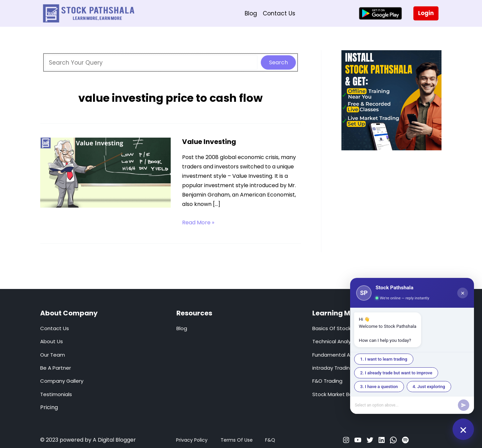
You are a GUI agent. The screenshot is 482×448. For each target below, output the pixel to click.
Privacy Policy (192, 440)
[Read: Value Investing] (105, 174)
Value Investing (209, 142)
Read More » (198, 223)
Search (278, 62)
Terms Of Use (237, 440)
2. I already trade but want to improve (396, 373)
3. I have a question (379, 387)
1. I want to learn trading (384, 359)
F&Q (270, 440)
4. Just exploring (429, 387)
